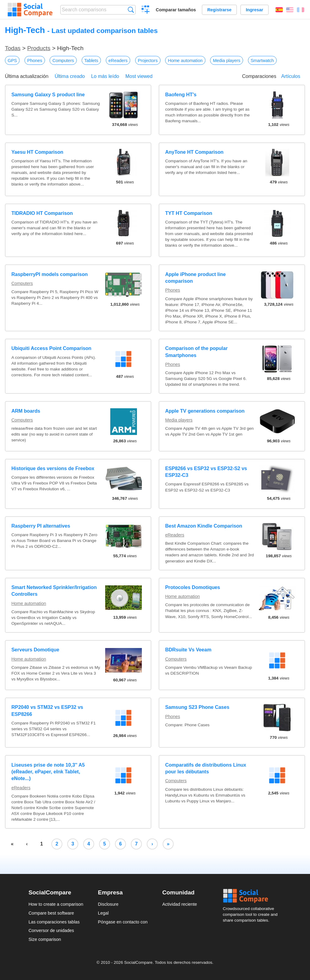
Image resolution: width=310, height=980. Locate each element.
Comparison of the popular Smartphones (196, 352)
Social (252, 896)
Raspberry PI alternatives (41, 526)
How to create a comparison (56, 904)
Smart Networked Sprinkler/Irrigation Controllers (54, 591)
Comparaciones (259, 76)
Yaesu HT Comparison (37, 152)
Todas (13, 48)
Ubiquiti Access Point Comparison (51, 348)
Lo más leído (105, 76)
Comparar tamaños (176, 10)
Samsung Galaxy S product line (48, 95)
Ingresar (255, 10)
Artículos (291, 76)
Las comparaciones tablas (54, 922)
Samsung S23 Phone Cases (197, 707)
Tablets (91, 61)
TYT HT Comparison (189, 213)
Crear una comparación (146, 10)
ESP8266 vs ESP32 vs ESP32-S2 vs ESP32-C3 (206, 472)
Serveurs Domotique (35, 650)
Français (301, 10)
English (290, 10)
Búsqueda (131, 10)
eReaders (118, 61)
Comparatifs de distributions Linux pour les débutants (206, 768)
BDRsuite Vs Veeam (188, 650)
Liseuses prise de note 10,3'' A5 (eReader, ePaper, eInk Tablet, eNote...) (48, 772)
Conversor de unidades (51, 930)
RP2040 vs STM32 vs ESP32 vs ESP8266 (47, 711)
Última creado (70, 76)
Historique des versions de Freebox (53, 468)
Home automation (185, 61)
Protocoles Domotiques (193, 587)
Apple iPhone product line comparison (195, 278)
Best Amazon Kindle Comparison (204, 526)
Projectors (148, 61)
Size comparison (45, 939)
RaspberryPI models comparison (50, 274)
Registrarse (219, 10)
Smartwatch (262, 61)
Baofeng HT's (181, 95)
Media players (227, 61)
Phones (35, 61)
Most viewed (139, 76)
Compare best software (51, 913)
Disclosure (108, 904)
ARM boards (26, 411)
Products (39, 48)
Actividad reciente (180, 904)
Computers (63, 61)
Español (279, 10)
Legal (103, 913)
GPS (12, 61)
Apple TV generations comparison (205, 411)
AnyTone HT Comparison (194, 152)
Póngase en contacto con (123, 922)
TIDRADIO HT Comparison (42, 213)
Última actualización (27, 76)
